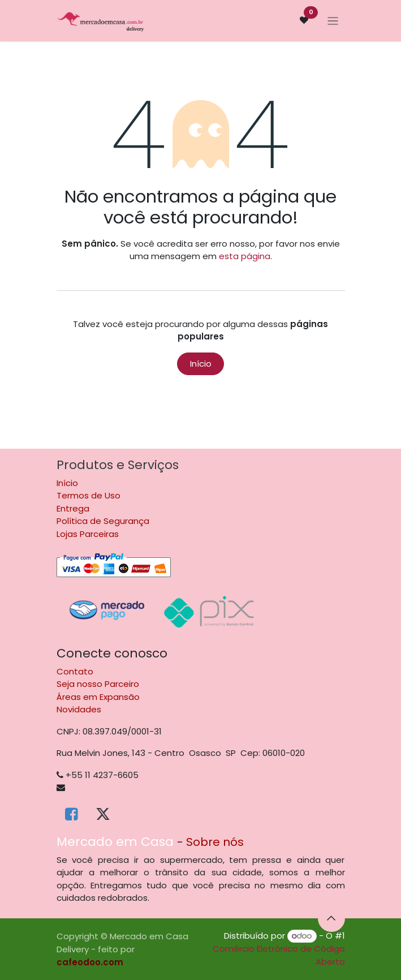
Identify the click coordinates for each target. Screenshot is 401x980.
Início (201, 364)
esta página (245, 256)
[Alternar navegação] (333, 21)
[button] (331, 918)
